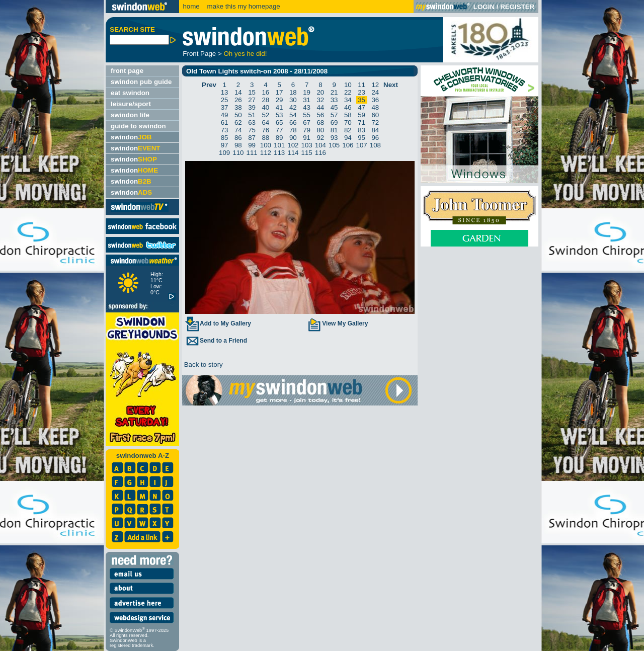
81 (334, 130)
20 (320, 92)
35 (361, 100)
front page (127, 71)
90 (293, 138)
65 (279, 123)
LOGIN (484, 7)
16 (265, 92)
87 (252, 138)
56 (320, 115)
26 (238, 100)
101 (279, 145)
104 (320, 145)
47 (361, 107)
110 (238, 153)
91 (307, 138)
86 (238, 138)
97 (225, 145)
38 (238, 107)
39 (252, 107)
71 (361, 123)
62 (238, 123)
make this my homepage (243, 6)
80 (320, 130)
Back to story (203, 364)
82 (348, 130)
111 (252, 153)
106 (348, 145)
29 (279, 100)
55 (307, 115)
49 (225, 115)
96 (375, 138)
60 (375, 115)
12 (375, 85)
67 (307, 123)
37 (225, 107)
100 (266, 145)
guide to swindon (138, 126)
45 (334, 107)
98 (238, 145)
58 (348, 115)
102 (293, 145)
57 (334, 115)
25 (225, 100)
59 (361, 115)
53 (279, 115)
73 (225, 130)
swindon (131, 137)
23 (361, 92)
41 (279, 107)
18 (293, 92)
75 (252, 130)
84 (375, 130)
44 (320, 107)
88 (265, 138)
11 (361, 85)
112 (266, 153)
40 (265, 107)
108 (375, 145)
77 (279, 130)
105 (334, 145)
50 (238, 115)
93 (334, 138)
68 (320, 123)
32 (320, 100)
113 (279, 153)
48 (375, 107)
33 (334, 100)
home (191, 6)
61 (225, 123)
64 (265, 123)
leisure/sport (131, 104)
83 (361, 130)
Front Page (199, 54)
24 (375, 92)
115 (307, 153)
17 (279, 92)
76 (265, 130)
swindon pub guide (141, 82)
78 (293, 130)
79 (307, 130)
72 (375, 123)
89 (279, 138)
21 (334, 92)
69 (334, 123)
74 (238, 130)
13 (225, 92)
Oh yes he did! (245, 54)
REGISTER (517, 7)
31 (307, 100)
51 (252, 115)
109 (224, 153)
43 (307, 107)
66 (293, 123)
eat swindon (130, 93)
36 (375, 100)
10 (348, 85)
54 (293, 115)
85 (225, 138)
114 (293, 153)
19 (307, 92)
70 (348, 123)
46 (348, 107)
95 (361, 138)
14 (238, 92)
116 (320, 153)
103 (307, 145)
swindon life (130, 115)
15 (252, 92)
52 (265, 115)
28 (265, 100)
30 (293, 100)
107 (362, 145)
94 (348, 138)
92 (320, 138)
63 (252, 123)
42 (293, 107)
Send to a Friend (216, 341)
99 (252, 145)
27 (252, 100)
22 (348, 92)
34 (348, 100)
